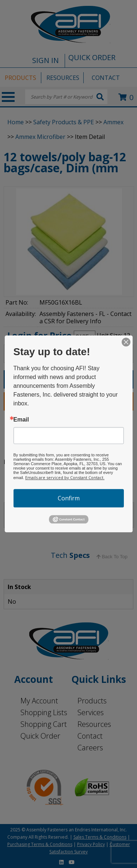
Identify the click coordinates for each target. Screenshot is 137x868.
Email (21, 420)
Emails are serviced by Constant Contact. (65, 477)
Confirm (69, 498)
